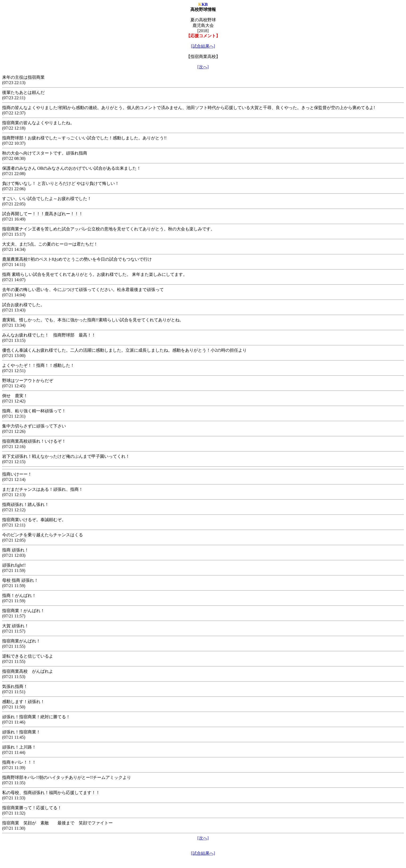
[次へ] (203, 67)
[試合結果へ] (203, 46)
